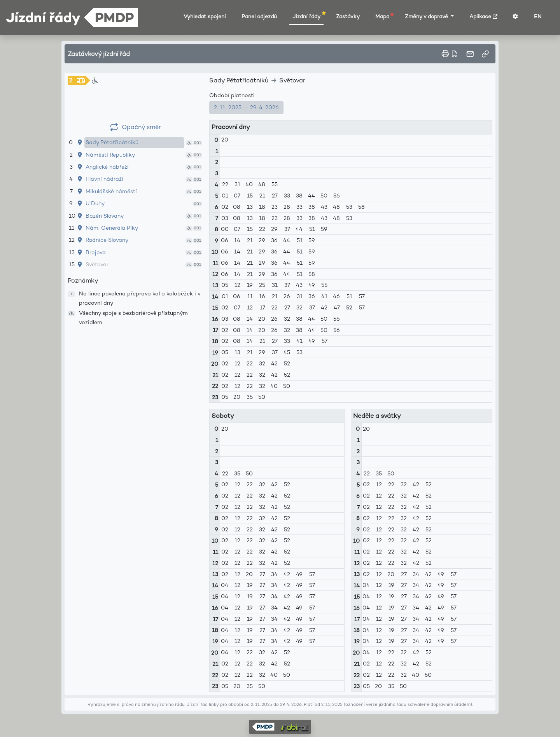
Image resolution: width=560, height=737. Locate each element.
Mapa (384, 16)
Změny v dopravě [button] (427, 17)
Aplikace (483, 17)
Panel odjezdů (259, 17)
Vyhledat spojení (205, 17)
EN (538, 17)
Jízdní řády (308, 16)
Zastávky (348, 17)
